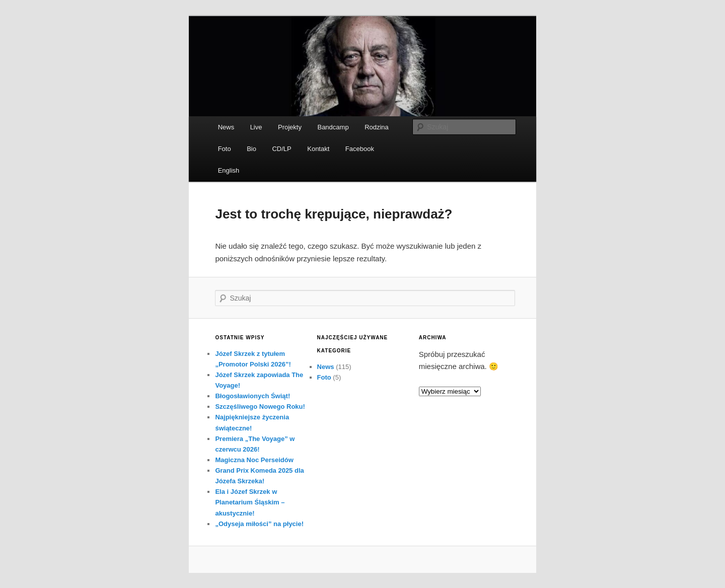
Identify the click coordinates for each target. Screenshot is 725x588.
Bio (251, 149)
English (229, 170)
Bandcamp (333, 127)
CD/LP (281, 149)
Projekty (290, 127)
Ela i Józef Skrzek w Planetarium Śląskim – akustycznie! (250, 502)
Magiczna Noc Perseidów (254, 460)
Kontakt (318, 149)
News (226, 127)
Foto (225, 149)
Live (256, 127)
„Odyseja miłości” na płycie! (259, 524)
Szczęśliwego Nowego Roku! (260, 407)
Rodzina (377, 127)
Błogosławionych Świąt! (252, 396)
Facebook (360, 149)
